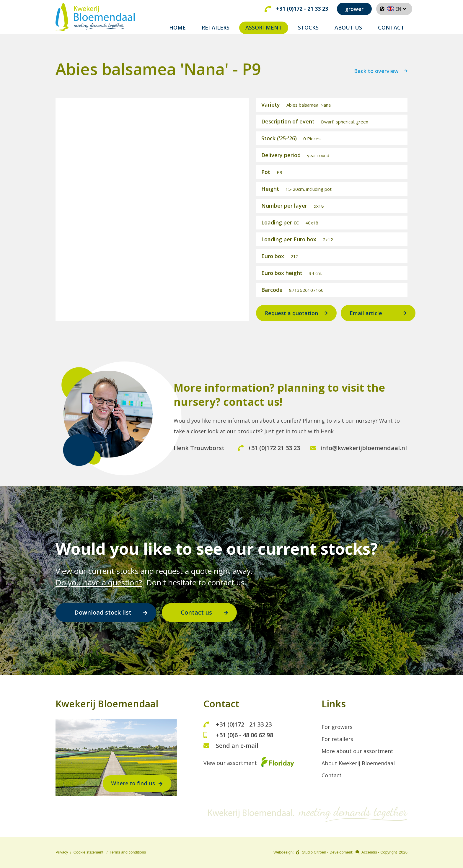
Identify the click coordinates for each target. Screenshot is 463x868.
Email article (366, 320)
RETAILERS (216, 27)
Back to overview (376, 78)
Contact (332, 776)
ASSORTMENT (264, 27)
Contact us (196, 612)
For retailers (337, 739)
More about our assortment (357, 751)
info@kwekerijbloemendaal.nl (359, 454)
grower (354, 9)
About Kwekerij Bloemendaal (358, 763)
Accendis (369, 852)
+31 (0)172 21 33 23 (269, 454)
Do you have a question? (99, 582)
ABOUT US (348, 27)
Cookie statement (88, 852)
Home (177, 27)
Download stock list (103, 612)
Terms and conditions (128, 852)
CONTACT (391, 27)
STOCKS (308, 27)
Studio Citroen (314, 852)
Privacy (62, 852)
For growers (337, 727)
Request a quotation (291, 320)
